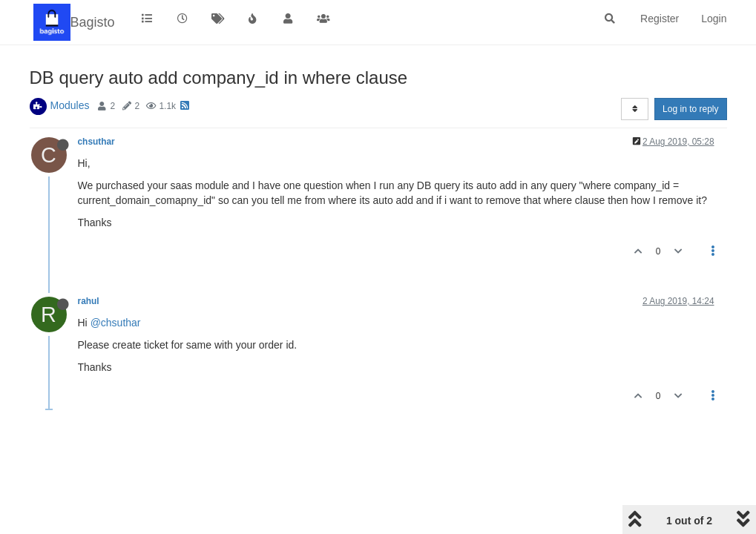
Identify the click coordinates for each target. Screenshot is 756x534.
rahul (89, 301)
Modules (70, 105)
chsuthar (96, 142)
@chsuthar (116, 323)
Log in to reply (690, 109)
